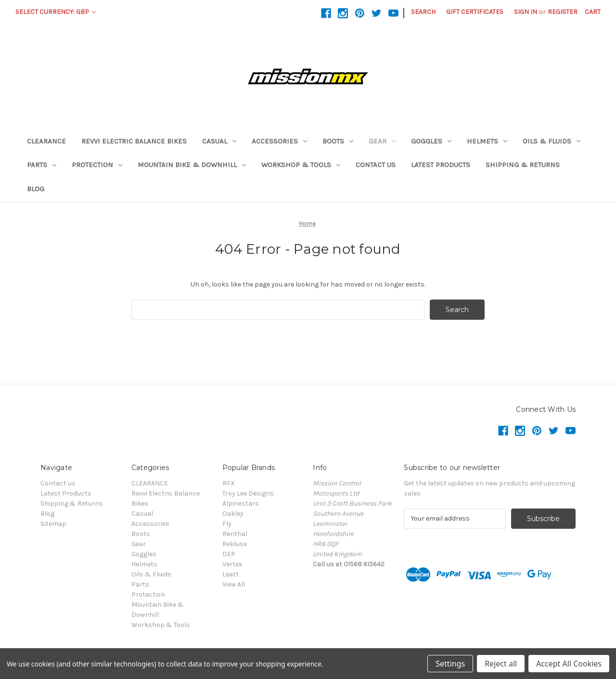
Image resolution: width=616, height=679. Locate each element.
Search (423, 12)
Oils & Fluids (552, 141)
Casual (219, 141)
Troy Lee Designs (248, 493)
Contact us (376, 165)
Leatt (231, 574)
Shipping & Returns (523, 165)
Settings (450, 664)
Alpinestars (241, 503)
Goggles (431, 141)
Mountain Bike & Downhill (192, 165)
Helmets (487, 141)
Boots (338, 141)
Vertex (232, 564)
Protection (97, 165)
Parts (42, 165)
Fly (227, 524)
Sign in (526, 12)
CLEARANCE (46, 141)
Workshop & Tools (301, 165)
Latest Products (441, 165)
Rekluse (235, 544)
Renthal (235, 534)
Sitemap (53, 524)
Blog (36, 189)
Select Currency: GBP (56, 12)
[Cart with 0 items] (593, 12)
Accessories (279, 141)
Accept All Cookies (569, 664)
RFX (229, 483)
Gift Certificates (475, 12)
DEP (229, 554)
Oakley (233, 514)
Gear (382, 141)
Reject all (501, 664)
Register (563, 12)
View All (234, 584)
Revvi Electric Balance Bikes (134, 141)
